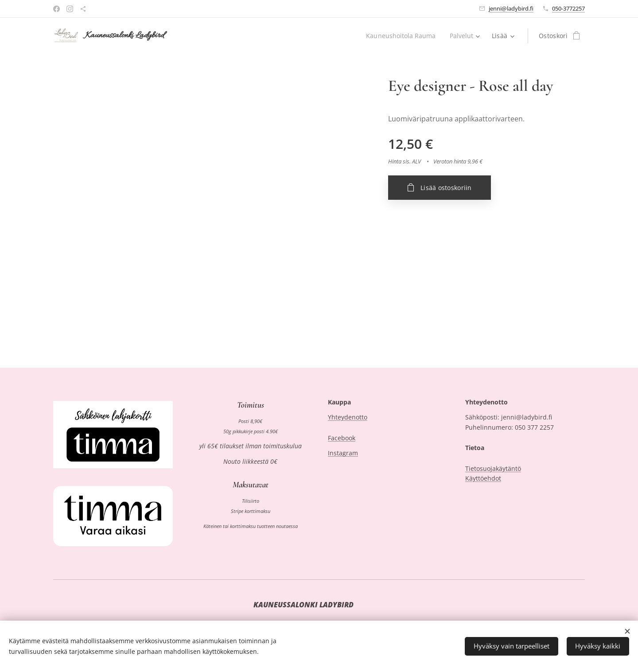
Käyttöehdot (483, 478)
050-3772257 (568, 8)
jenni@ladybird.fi (511, 8)
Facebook (342, 438)
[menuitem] (401, 36)
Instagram (343, 453)
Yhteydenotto (348, 418)
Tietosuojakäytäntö (493, 468)
